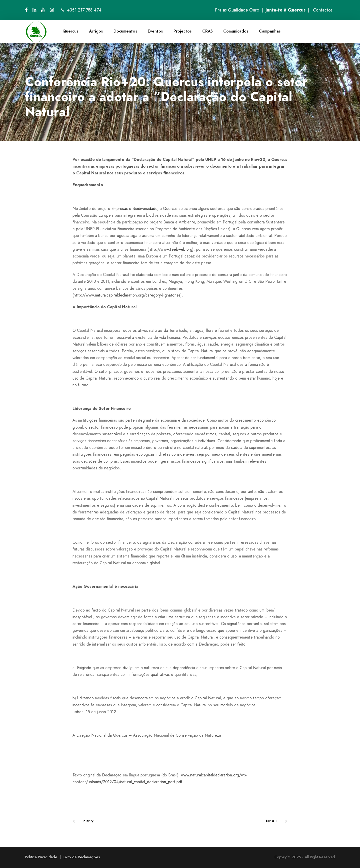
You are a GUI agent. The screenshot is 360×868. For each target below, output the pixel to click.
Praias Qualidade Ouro (237, 10)
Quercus (70, 31)
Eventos (155, 31)
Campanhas (270, 31)
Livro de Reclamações (82, 857)
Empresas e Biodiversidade (134, 209)
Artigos (96, 31)
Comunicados (236, 31)
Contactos (323, 10)
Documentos (125, 31)
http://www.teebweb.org (170, 249)
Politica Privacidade (41, 857)
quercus (33, 70)
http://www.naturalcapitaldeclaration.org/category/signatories (127, 295)
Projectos (183, 31)
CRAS (207, 31)
